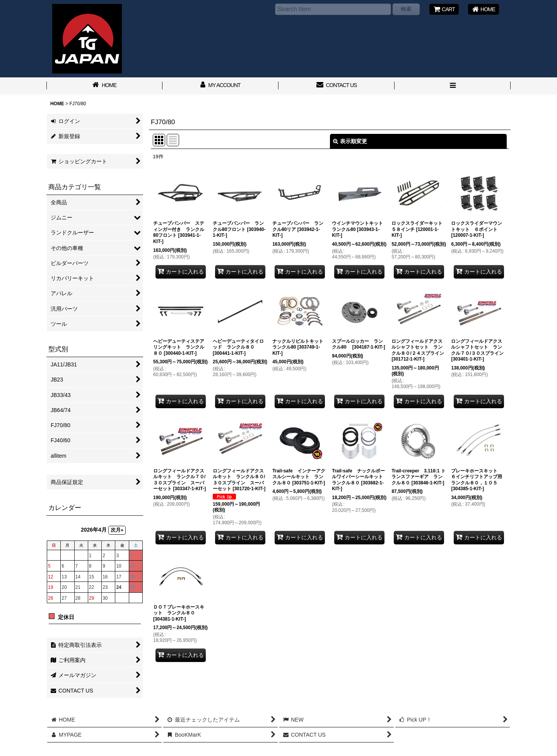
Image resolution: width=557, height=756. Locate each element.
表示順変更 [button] (350, 141)
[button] (453, 86)
